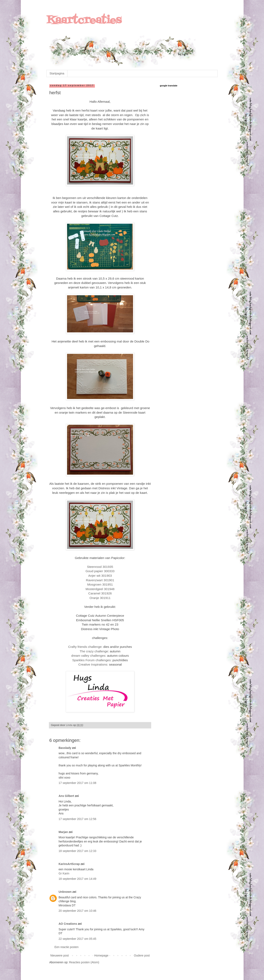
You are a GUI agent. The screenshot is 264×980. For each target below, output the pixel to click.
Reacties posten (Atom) (84, 962)
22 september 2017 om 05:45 (77, 939)
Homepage (101, 955)
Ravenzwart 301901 (100, 580)
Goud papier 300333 (100, 571)
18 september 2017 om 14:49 (77, 879)
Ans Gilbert (67, 796)
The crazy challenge (94, 651)
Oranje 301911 (100, 598)
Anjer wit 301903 (100, 576)
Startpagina (57, 73)
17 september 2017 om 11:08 (77, 783)
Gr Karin (64, 873)
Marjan (64, 832)
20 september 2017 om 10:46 (77, 911)
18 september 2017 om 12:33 (77, 851)
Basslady (65, 748)
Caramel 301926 (100, 593)
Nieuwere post (60, 955)
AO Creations (68, 924)
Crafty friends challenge (85, 647)
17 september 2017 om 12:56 (77, 819)
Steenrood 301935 (100, 567)
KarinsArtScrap (69, 864)
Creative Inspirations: (93, 664)
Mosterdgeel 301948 (100, 589)
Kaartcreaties (84, 21)
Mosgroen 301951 (100, 584)
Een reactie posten (67, 947)
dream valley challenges (88, 656)
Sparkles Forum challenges (91, 660)
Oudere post (142, 955)
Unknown (65, 892)
